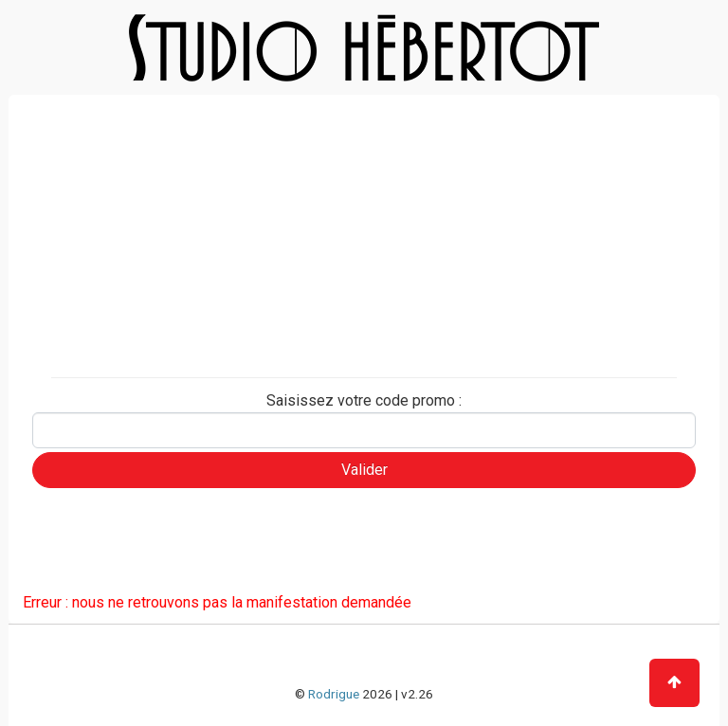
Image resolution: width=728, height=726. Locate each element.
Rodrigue (334, 694)
